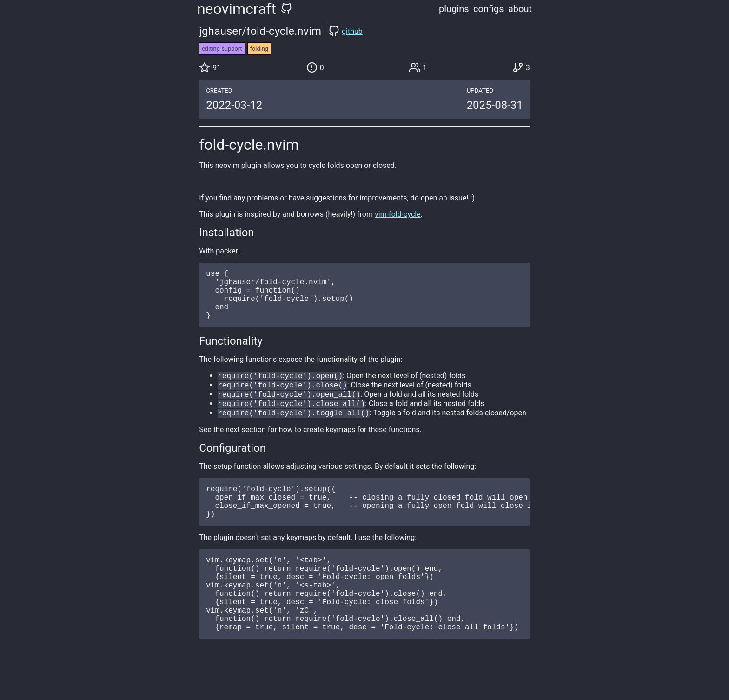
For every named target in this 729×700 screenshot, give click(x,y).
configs (489, 9)
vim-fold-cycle (398, 214)
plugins (454, 9)
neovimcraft (237, 9)
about (520, 9)
